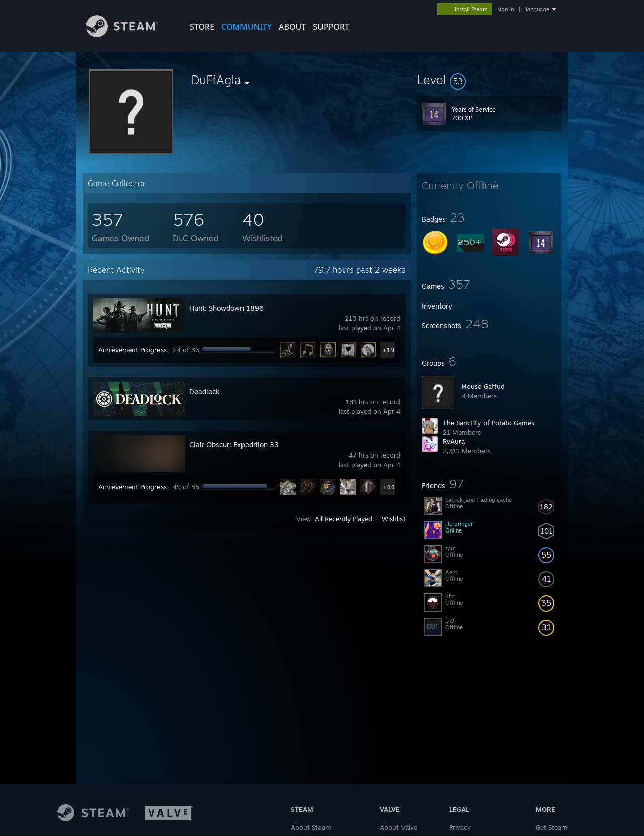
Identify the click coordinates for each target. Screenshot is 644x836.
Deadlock (205, 391)
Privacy (460, 827)
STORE (202, 27)
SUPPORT (331, 27)
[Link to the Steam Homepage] (130, 34)
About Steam (311, 827)
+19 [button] (389, 350)
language (538, 9)
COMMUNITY (247, 27)
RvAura (454, 441)
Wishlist (394, 519)
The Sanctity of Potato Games (489, 423)
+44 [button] (388, 487)
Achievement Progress (132, 350)
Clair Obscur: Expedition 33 (234, 445)
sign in (505, 9)
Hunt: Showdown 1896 (226, 308)
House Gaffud (483, 386)
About (292, 27)
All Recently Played (344, 519)
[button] (489, 80)
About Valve (398, 827)
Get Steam (552, 827)
